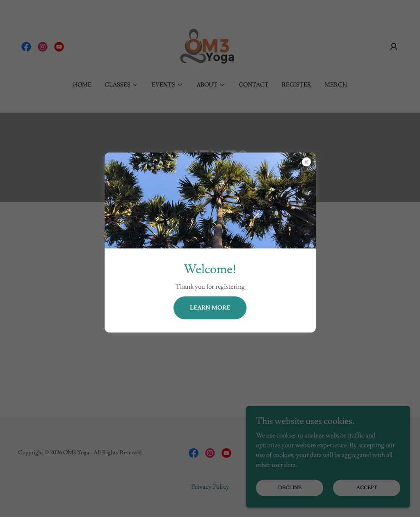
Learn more (210, 308)
